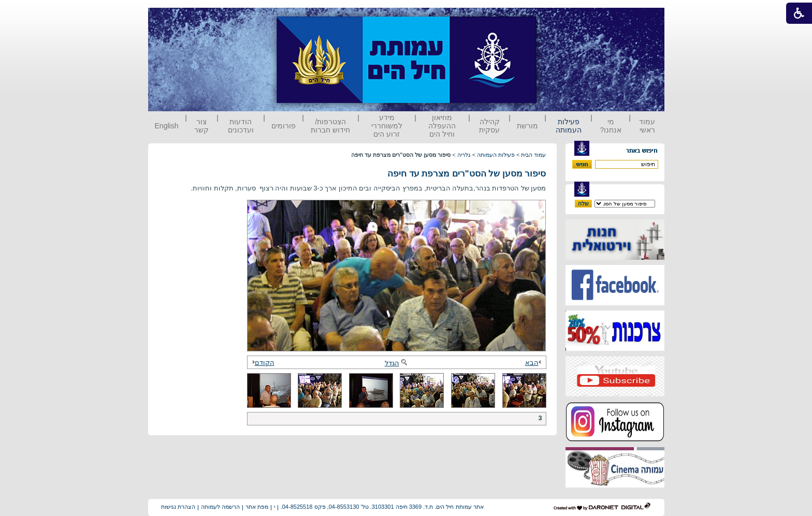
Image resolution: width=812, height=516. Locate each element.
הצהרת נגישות (178, 507)
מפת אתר (257, 507)
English (167, 126)
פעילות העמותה (569, 126)
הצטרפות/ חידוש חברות (330, 126)
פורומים (284, 126)
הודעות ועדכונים (241, 126)
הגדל (397, 363)
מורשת (527, 126)
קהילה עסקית (489, 126)
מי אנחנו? (611, 126)
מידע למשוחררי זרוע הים (387, 126)
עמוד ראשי (647, 126)
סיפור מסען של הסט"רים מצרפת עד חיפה (467, 174)
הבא (534, 363)
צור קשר (201, 126)
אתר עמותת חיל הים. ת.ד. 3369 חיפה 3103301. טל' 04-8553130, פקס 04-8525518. (382, 507)
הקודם (262, 363)
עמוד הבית (533, 155)
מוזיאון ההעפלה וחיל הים (442, 126)
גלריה (464, 155)
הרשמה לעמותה (220, 507)
